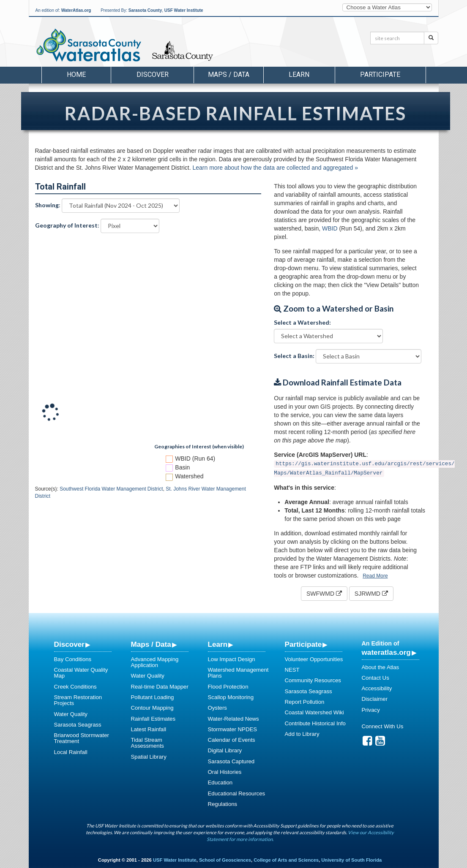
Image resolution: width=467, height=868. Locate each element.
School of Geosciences (225, 860)
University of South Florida (351, 860)
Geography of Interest (66, 225)
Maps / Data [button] (229, 75)
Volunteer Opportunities (314, 659)
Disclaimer (375, 699)
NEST (292, 670)
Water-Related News (233, 719)
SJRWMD (371, 594)
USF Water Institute (184, 10)
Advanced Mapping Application (155, 662)
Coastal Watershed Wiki (314, 712)
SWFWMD (324, 594)
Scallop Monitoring (231, 697)
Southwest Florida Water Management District (111, 489)
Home (76, 75)
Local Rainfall (71, 752)
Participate (303, 644)
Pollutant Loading (153, 697)
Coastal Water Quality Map (81, 673)
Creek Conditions (75, 687)
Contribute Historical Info (315, 723)
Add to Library (302, 734)
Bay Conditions (73, 659)
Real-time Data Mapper (160, 687)
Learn (218, 644)
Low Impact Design (232, 659)
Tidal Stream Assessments (147, 743)
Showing (47, 205)
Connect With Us (383, 726)
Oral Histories (225, 772)
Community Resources (313, 680)
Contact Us (376, 678)
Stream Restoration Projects (78, 700)
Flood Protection (228, 687)
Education (220, 783)
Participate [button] (380, 75)
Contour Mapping (152, 708)
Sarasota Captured (231, 761)
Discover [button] (153, 75)
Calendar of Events (232, 740)
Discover (69, 644)
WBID (330, 228)
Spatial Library (149, 757)
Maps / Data (151, 644)
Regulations (223, 804)
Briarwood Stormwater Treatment (82, 738)
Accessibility (377, 688)
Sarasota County (145, 10)
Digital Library (225, 750)
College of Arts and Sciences (286, 860)
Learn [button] (299, 75)
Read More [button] (375, 576)
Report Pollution (305, 702)
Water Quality (71, 714)
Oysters (217, 708)
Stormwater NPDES (233, 729)
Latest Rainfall (149, 729)
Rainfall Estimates (153, 719)
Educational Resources (237, 793)
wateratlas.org (386, 652)
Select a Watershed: (302, 322)
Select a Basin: (294, 356)
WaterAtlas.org (76, 10)
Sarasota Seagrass (78, 725)
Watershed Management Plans (238, 673)
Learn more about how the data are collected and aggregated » (275, 168)
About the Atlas (381, 667)
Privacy (371, 710)
